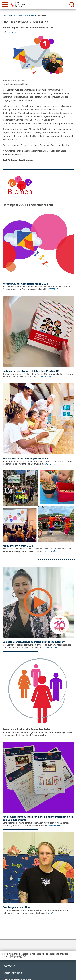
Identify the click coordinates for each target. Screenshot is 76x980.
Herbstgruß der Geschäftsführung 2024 (25, 284)
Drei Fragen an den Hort (16, 907)
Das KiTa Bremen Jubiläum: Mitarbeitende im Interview (34, 642)
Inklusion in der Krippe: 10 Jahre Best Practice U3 (31, 371)
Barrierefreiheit (12, 973)
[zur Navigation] (5, 5)
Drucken (12, 33)
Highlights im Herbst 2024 (18, 546)
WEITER (51, 289)
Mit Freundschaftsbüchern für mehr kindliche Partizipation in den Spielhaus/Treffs (38, 818)
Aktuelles (8, 16)
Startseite (9, 966)
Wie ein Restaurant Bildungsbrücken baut (27, 458)
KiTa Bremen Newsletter (25, 16)
